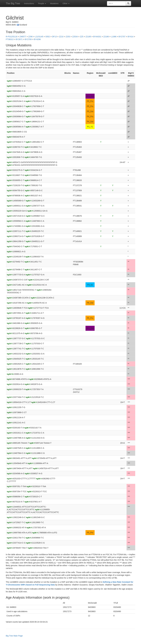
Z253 (68, 37)
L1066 (114, 37)
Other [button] (66, 3)
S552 (48, 37)
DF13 (54, 37)
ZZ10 (61, 37)
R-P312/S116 (12, 37)
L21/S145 (39, 37)
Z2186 (106, 37)
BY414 (131, 37)
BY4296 (37, 39)
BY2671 (19, 39)
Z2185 (88, 37)
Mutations (54, 3)
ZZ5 (82, 37)
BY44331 (97, 37)
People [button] (42, 3)
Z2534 (75, 37)
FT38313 (10, 39)
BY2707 (122, 37)
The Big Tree (13, 3)
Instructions (29, 3)
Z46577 (23, 37)
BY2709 (28, 39)
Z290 (30, 37)
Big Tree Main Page (14, 636)
